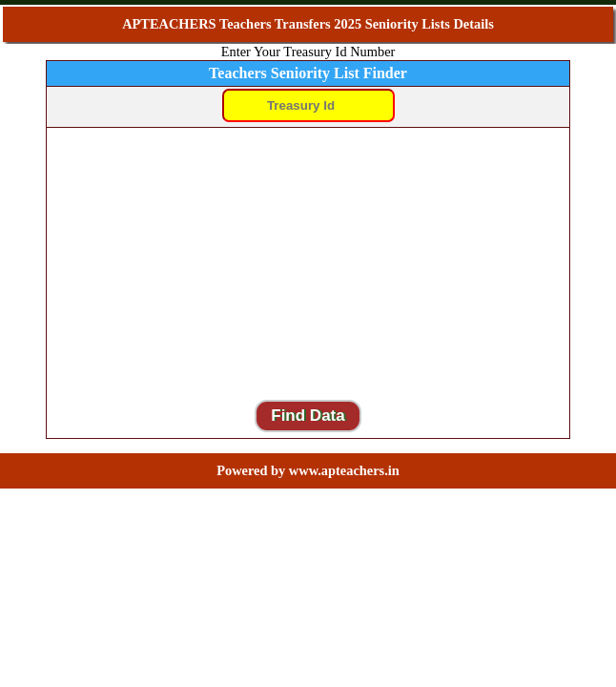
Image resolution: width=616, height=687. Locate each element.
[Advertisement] (308, 263)
